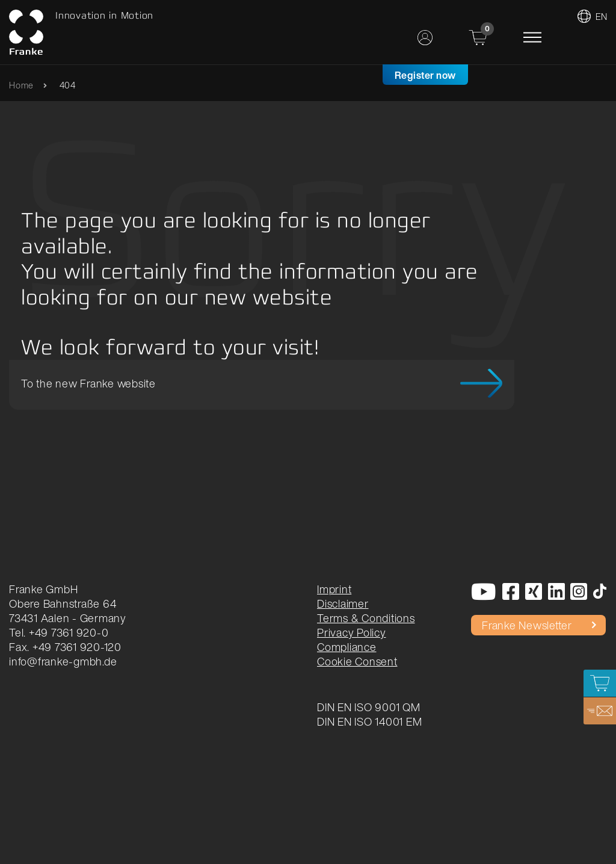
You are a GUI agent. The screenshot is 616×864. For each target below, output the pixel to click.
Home (21, 85)
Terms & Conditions (366, 618)
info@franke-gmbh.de (63, 661)
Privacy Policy (352, 632)
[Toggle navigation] (532, 37)
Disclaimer (343, 603)
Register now (425, 75)
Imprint (334, 589)
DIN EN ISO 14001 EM (369, 721)
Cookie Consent (357, 661)
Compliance (347, 647)
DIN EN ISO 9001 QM (369, 707)
